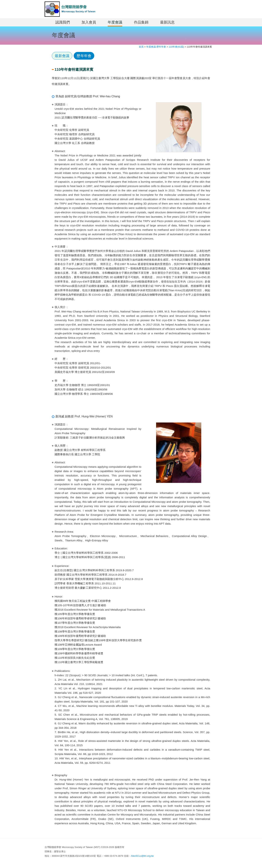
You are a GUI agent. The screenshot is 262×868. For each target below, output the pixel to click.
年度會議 (115, 22)
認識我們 (63, 22)
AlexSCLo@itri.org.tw (142, 856)
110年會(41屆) (176, 47)
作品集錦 (141, 22)
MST (70, 9)
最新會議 (62, 56)
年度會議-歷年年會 (156, 47)
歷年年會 (84, 56)
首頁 (141, 47)
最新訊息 (167, 22)
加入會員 (89, 22)
